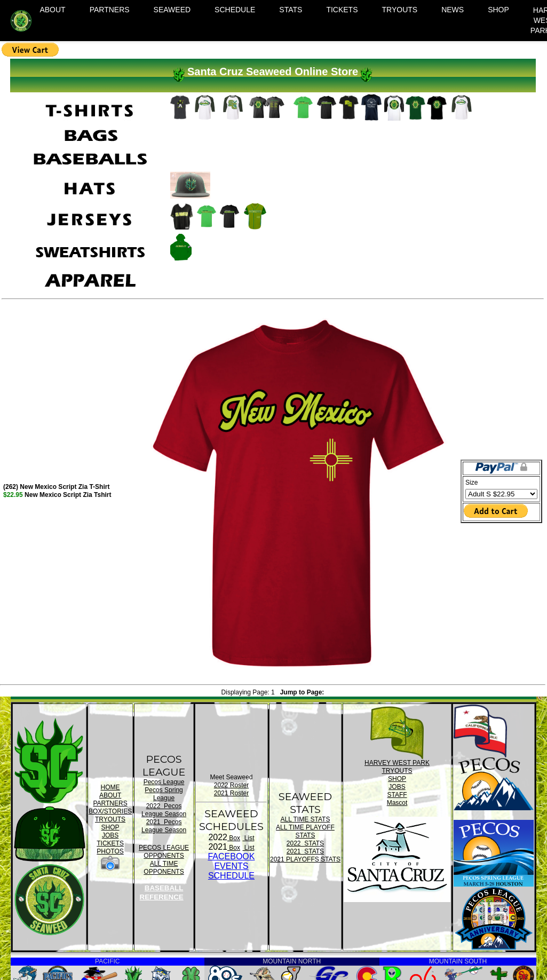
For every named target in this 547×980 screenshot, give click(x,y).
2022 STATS (305, 843)
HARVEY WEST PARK (397, 763)
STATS (291, 10)
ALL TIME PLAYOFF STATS (305, 831)
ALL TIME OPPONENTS (164, 868)
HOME (110, 787)
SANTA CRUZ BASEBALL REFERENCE (163, 888)
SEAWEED (172, 10)
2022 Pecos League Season (164, 810)
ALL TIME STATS (306, 819)
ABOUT (52, 10)
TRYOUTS (400, 10)
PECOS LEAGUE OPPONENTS (164, 852)
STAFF (397, 795)
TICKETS (342, 10)
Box (234, 838)
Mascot (397, 803)
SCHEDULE (235, 10)
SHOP (498, 10)
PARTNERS (110, 10)
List (248, 838)
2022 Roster (231, 785)
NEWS (453, 10)
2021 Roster (231, 793)
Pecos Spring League (164, 794)
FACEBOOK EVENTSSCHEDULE (231, 866)
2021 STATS (305, 851)
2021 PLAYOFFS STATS (305, 859)
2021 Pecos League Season (164, 826)
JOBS (110, 835)
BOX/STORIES (110, 811)
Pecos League (164, 782)
